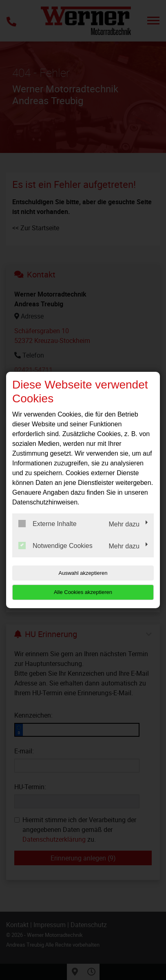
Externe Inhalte (48, 524)
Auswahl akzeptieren (83, 573)
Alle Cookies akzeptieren (83, 592)
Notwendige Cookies (55, 546)
